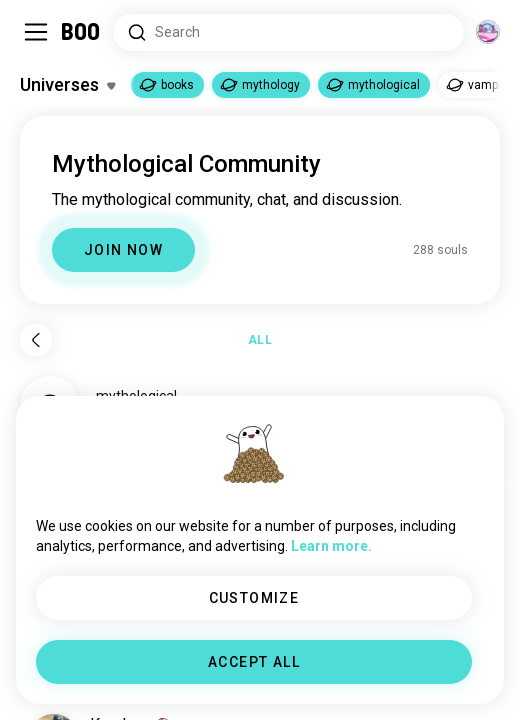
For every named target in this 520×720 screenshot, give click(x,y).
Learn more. (331, 546)
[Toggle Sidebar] (36, 32)
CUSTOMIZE (254, 598)
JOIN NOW (123, 250)
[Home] (81, 32)
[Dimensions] (488, 32)
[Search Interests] (288, 32)
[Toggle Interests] (67, 85)
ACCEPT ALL (254, 662)
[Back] (36, 340)
